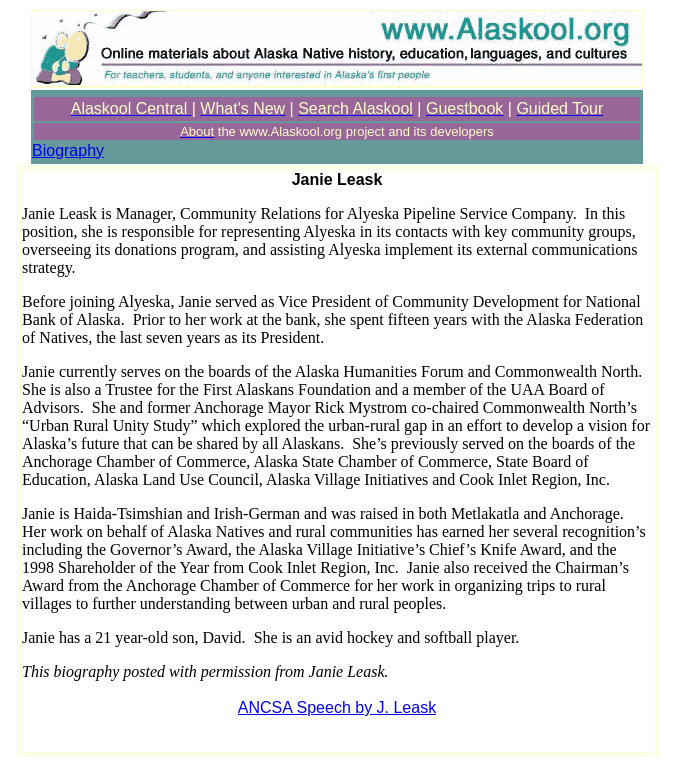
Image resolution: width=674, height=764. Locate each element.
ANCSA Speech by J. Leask (337, 707)
